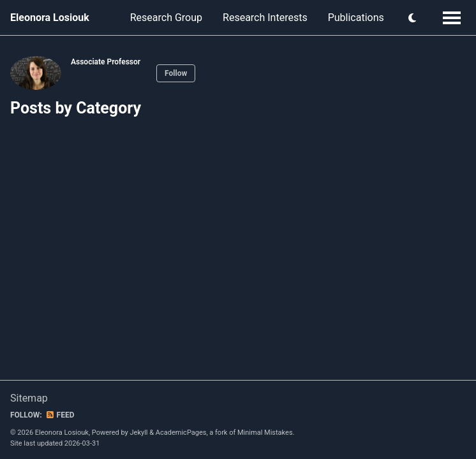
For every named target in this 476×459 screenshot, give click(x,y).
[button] (413, 18)
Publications (356, 18)
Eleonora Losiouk (50, 18)
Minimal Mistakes (265, 433)
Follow (176, 73)
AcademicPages (181, 433)
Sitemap (29, 398)
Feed (60, 415)
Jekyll (138, 433)
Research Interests (265, 18)
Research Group (166, 18)
